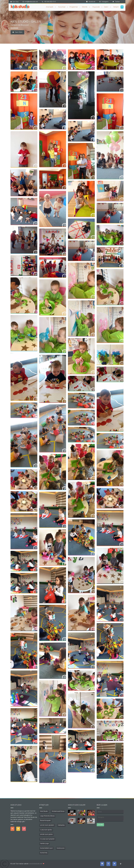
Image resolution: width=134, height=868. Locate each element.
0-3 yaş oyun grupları (47, 839)
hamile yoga (44, 843)
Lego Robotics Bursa (47, 816)
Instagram (104, 2)
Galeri (106, 7)
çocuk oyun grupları (47, 825)
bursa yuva (61, 848)
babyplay (61, 825)
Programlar (74, 7)
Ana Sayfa (50, 7)
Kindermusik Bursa (58, 811)
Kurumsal (62, 7)
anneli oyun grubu (46, 834)
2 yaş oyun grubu (46, 830)
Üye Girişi (15, 2)
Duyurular (96, 7)
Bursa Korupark (45, 820)
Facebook (91, 2)
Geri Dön (17, 32)
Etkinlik (85, 7)
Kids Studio (44, 811)
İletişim (116, 7)
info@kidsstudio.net (31, 2)
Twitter (116, 2)
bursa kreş (44, 853)
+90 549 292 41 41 (50, 2)
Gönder (100, 825)
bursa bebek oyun (46, 848)
